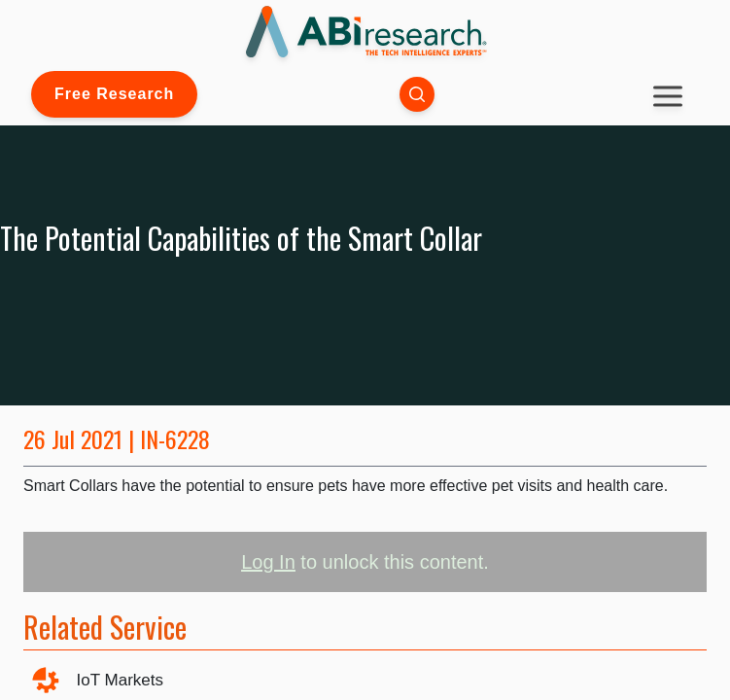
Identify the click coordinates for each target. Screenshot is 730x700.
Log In (268, 562)
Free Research (114, 94)
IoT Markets (120, 680)
